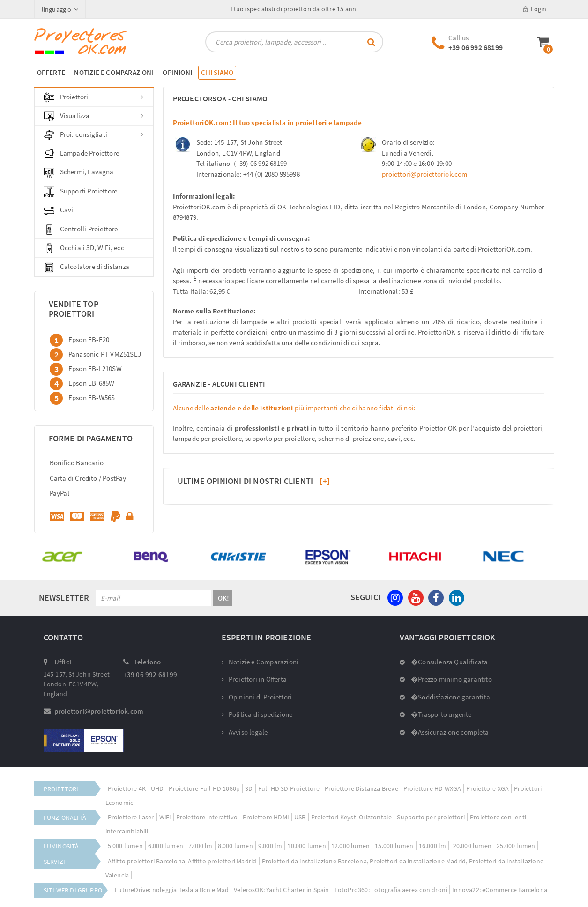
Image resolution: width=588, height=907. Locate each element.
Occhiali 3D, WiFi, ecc (84, 248)
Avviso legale (245, 732)
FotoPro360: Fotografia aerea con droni (391, 890)
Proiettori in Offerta (254, 679)
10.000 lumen (306, 846)
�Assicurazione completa (444, 732)
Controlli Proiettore (81, 230)
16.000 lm (433, 846)
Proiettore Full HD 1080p (204, 788)
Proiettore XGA (488, 788)
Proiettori (94, 97)
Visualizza (94, 116)
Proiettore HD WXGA (432, 788)
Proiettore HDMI (266, 817)
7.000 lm (201, 846)
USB (300, 817)
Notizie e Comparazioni (260, 662)
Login (535, 9)
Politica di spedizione (257, 714)
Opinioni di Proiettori (257, 697)
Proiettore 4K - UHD (136, 788)
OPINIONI (177, 72)
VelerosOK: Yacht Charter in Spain (282, 890)
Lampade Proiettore (82, 154)
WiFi (165, 817)
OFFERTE (51, 72)
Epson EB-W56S (92, 397)
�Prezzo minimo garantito (446, 679)
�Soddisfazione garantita (445, 697)
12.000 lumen (350, 846)
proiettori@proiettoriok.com (424, 174)
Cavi (59, 210)
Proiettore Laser (131, 817)
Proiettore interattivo (207, 817)
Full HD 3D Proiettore (289, 788)
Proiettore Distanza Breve (361, 788)
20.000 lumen (471, 846)
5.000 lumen (125, 846)
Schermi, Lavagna (79, 172)
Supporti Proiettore (81, 192)
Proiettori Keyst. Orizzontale (352, 817)
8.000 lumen (235, 846)
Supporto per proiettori (431, 817)
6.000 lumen (166, 846)
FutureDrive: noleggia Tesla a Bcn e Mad (172, 890)
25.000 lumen (516, 846)
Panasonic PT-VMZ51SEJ (105, 353)
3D (249, 788)
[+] (325, 481)
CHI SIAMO (217, 72)
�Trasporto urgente (436, 714)
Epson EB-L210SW (95, 368)
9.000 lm (270, 846)
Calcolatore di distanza (87, 267)
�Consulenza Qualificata (444, 662)
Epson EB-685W (92, 383)
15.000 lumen (394, 846)
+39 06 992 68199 (476, 47)
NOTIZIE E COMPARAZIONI (114, 72)
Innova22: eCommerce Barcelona (500, 890)
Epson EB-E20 (89, 339)
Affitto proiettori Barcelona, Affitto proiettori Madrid (182, 861)
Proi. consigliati (94, 135)
